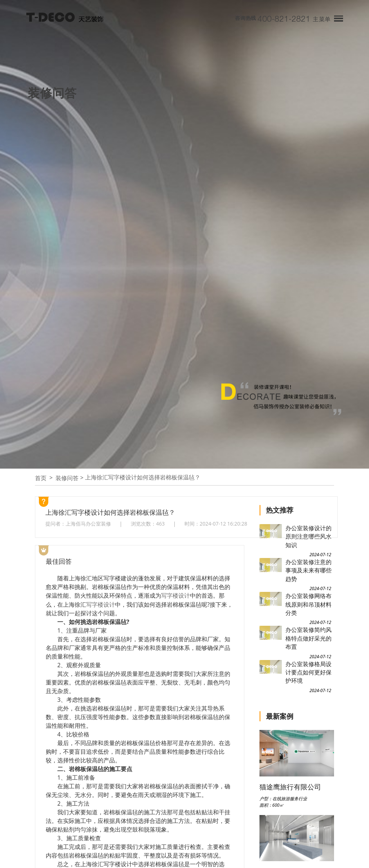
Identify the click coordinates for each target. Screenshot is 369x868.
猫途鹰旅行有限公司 (290, 787)
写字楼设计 (175, 595)
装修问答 (67, 478)
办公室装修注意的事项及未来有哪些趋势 (308, 570)
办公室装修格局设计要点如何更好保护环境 (308, 672)
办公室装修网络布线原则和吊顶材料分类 (308, 604)
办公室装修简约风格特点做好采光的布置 (308, 638)
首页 (41, 478)
